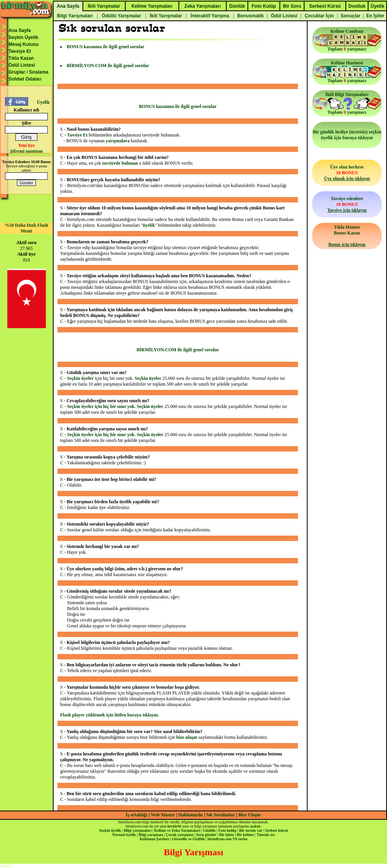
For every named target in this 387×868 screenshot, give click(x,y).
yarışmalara (118, 141)
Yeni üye (27, 145)
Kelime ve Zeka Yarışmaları (177, 830)
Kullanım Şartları (154, 839)
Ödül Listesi (22, 65)
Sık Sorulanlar (221, 815)
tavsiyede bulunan (120, 163)
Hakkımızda (191, 815)
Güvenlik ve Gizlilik (188, 839)
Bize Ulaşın (249, 815)
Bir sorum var (251, 830)
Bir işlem (227, 835)
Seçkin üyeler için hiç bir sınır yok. (102, 406)
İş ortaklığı (136, 815)
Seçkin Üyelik (23, 37)
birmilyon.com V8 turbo (227, 839)
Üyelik (43, 102)
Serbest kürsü (277, 830)
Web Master (163, 815)
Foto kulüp (227, 830)
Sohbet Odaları (25, 79)
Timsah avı (266, 835)
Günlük (209, 830)
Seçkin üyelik (110, 830)
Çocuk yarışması (179, 835)
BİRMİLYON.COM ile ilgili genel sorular (108, 66)
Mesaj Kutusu (24, 44)
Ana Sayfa (20, 30)
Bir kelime (245, 835)
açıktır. (256, 826)
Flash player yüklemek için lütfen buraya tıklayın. (109, 715)
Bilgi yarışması (151, 835)
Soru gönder (206, 835)
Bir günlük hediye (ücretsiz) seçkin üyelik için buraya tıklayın (347, 135)
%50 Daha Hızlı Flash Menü (26, 228)
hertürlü (174, 826)
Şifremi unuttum (26, 151)
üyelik (149, 225)
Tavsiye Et (20, 51)
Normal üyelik (124, 835)
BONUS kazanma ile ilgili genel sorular (106, 47)
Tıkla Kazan (21, 58)
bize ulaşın (187, 737)
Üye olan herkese (347, 173)
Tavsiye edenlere (347, 204)
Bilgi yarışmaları (138, 830)
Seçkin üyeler (80, 378)
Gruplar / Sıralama (28, 72)
